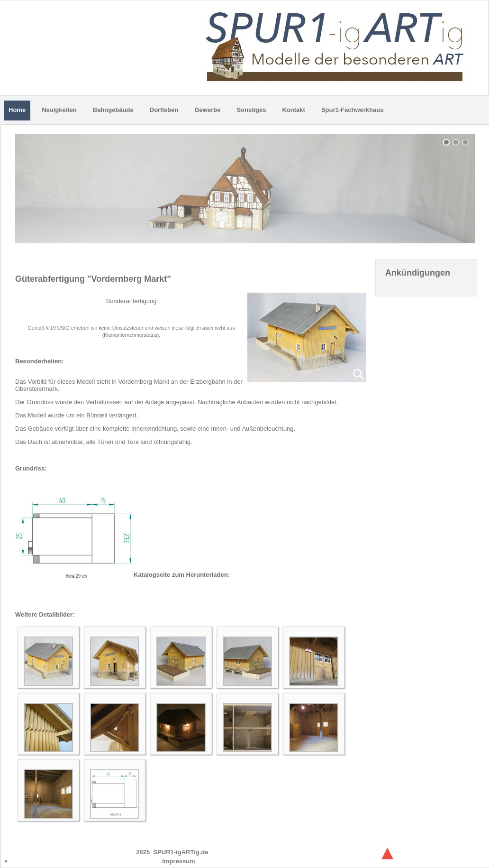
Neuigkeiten (59, 110)
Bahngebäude (113, 110)
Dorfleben (164, 110)
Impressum (178, 861)
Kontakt (294, 110)
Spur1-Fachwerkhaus (353, 110)
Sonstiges (251, 110)
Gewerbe (207, 110)
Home (17, 110)
